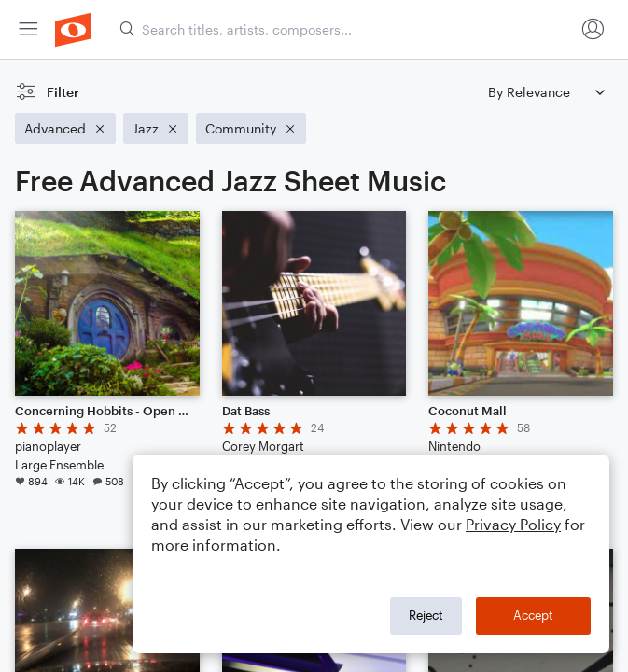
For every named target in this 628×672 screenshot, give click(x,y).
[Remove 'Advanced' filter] (65, 128)
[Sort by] (546, 92)
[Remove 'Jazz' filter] (156, 128)
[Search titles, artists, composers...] (347, 29)
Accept (533, 615)
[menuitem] (28, 29)
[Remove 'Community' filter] (251, 128)
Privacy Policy (513, 524)
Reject (426, 615)
